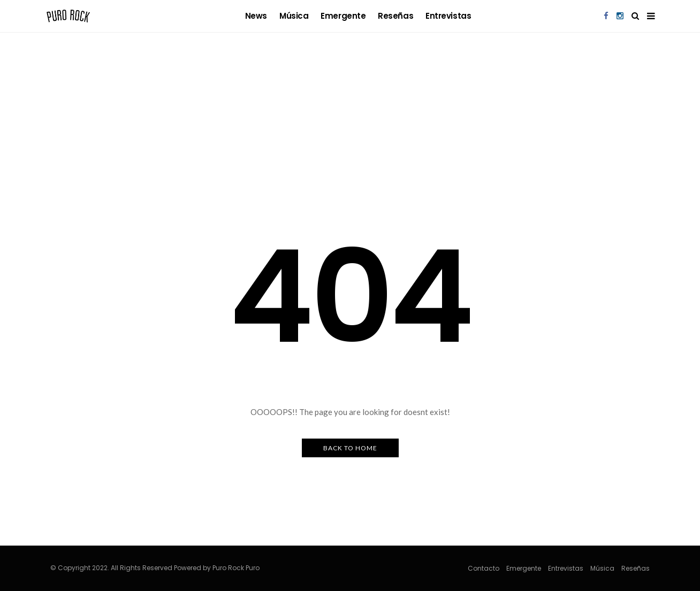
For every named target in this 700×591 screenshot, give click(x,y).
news (256, 16)
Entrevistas (448, 16)
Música (294, 16)
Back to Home (350, 448)
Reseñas (395, 16)
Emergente (343, 16)
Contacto (484, 568)
